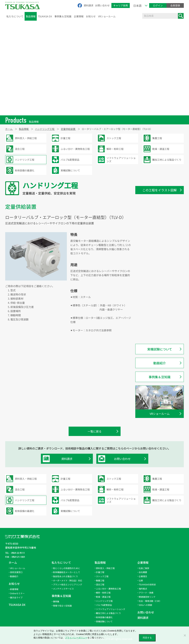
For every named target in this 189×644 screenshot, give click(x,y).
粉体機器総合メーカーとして (67, 572)
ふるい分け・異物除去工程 (108, 589)
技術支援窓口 (16, 572)
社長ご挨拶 (144, 568)
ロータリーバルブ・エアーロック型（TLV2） (162, 269)
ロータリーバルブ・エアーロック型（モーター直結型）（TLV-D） (162, 247)
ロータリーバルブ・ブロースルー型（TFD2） (162, 258)
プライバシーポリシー (76, 638)
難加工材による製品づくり (108, 613)
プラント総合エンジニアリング (68, 584)
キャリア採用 (121, 5)
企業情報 (79, 16)
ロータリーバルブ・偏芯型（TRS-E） (162, 227)
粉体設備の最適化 (104, 617)
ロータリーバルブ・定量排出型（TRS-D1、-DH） (159, 280)
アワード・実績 (146, 593)
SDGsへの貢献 (145, 605)
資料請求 (89, 5)
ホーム (13, 562)
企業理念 (143, 576)
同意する (147, 638)
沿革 (141, 580)
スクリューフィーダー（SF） (158, 289)
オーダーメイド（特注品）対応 (68, 580)
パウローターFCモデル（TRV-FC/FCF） (159, 298)
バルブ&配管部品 (104, 605)
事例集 (56, 601)
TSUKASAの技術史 (147, 584)
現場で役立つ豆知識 (62, 606)
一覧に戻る (95, 431)
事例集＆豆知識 (63, 16)
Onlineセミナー (17, 593)
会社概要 (143, 572)
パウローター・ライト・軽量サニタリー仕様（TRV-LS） (162, 331)
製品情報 (31, 16)
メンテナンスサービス (63, 589)
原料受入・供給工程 (105, 568)
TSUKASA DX (45, 16)
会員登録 (175, 5)
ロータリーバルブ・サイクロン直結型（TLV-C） (162, 218)
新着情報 (14, 589)
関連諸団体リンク (147, 597)
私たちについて (15, 16)
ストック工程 (102, 576)
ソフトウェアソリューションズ (111, 609)
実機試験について (160, 349)
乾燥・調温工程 (103, 597)
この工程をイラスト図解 (160, 190)
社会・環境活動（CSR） (150, 601)
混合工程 (100, 584)
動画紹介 (160, 363)
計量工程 (100, 572)
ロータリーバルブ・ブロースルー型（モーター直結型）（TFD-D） (162, 237)
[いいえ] (185, 635)
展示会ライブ (16, 597)
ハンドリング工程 (104, 601)
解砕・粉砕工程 (103, 593)
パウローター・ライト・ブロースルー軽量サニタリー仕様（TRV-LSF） (162, 320)
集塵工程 (100, 580)
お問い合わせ (102, 5)
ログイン (158, 5)
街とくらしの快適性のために (67, 568)
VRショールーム (107, 16)
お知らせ (91, 16)
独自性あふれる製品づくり (65, 576)
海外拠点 (143, 589)
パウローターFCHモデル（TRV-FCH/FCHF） (159, 309)
